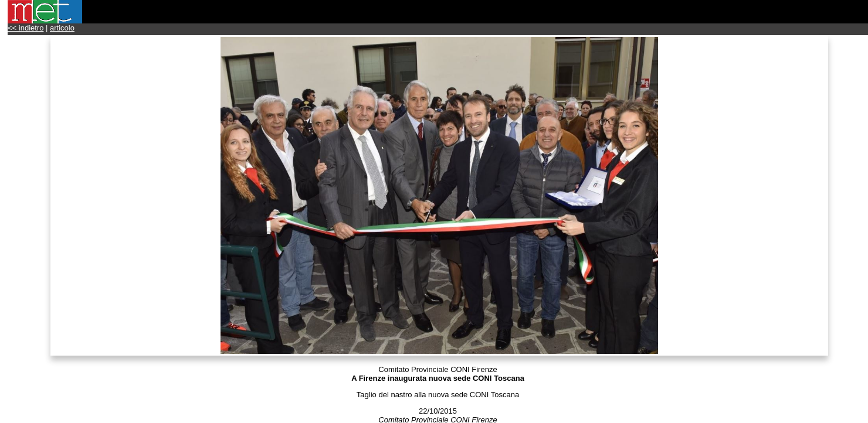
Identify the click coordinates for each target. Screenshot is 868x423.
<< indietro (26, 28)
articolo (62, 28)
